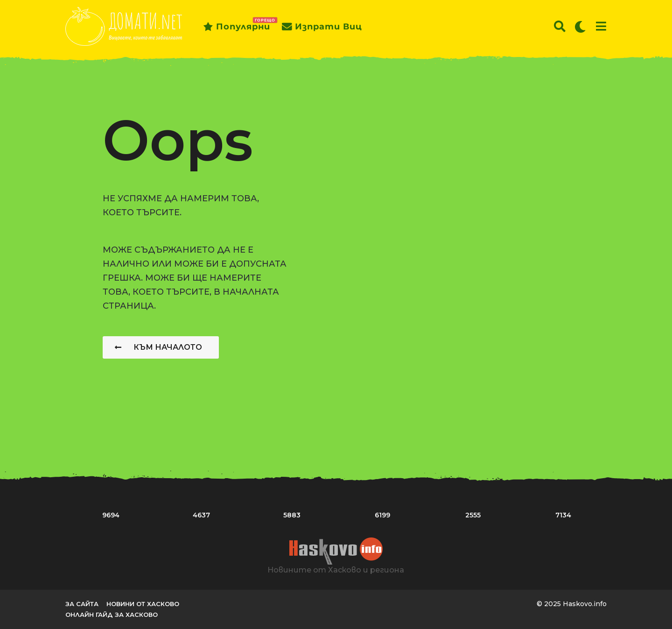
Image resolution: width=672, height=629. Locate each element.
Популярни (237, 27)
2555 (473, 515)
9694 (111, 515)
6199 (382, 515)
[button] (560, 27)
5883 (292, 515)
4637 (201, 515)
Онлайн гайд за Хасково (112, 615)
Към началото (158, 347)
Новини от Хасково (143, 604)
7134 (563, 515)
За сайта (82, 604)
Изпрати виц (322, 27)
